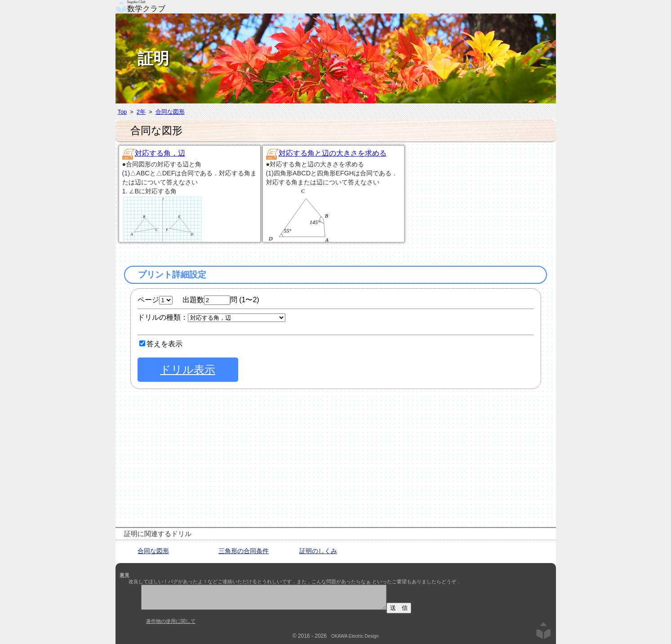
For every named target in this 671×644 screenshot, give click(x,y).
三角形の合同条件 (244, 551)
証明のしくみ (318, 551)
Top (122, 112)
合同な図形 (170, 112)
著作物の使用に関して (171, 621)
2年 (141, 112)
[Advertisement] (486, 201)
